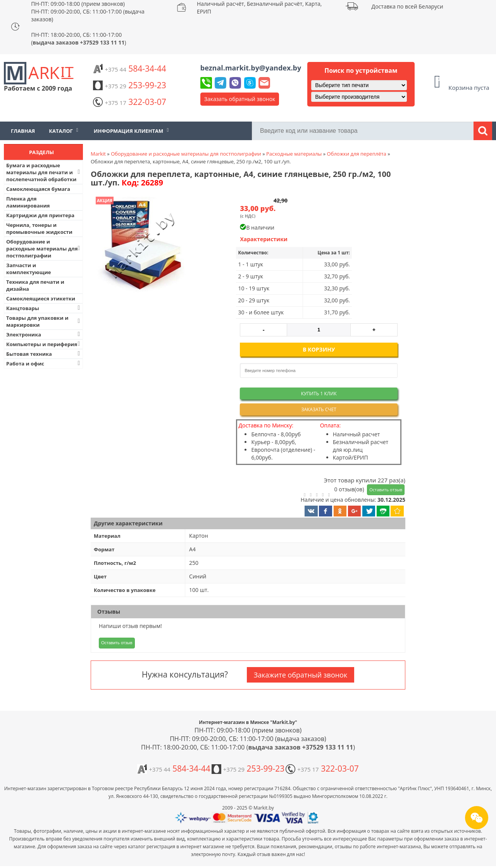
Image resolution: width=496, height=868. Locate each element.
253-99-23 (129, 85)
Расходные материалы (294, 154)
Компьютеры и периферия (44, 344)
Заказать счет (319, 409)
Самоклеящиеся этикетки (41, 298)
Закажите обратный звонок (301, 675)
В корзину (319, 349)
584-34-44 (129, 69)
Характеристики (264, 239)
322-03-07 (129, 102)
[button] (142, 246)
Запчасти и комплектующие (29, 269)
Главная (23, 131)
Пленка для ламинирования (28, 202)
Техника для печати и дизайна (35, 285)
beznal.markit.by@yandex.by (251, 68)
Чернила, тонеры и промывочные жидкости (39, 228)
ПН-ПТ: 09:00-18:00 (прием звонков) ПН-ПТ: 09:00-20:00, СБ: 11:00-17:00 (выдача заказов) (88, 11)
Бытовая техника (44, 354)
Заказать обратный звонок (240, 99)
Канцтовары (44, 308)
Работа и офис (44, 363)
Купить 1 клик (319, 394)
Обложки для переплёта (357, 154)
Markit (98, 154)
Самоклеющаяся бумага (38, 189)
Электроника (44, 334)
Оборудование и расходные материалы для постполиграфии (44, 249)
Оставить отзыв (386, 490)
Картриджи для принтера (40, 215)
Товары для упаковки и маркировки (44, 321)
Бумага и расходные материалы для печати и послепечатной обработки (44, 172)
